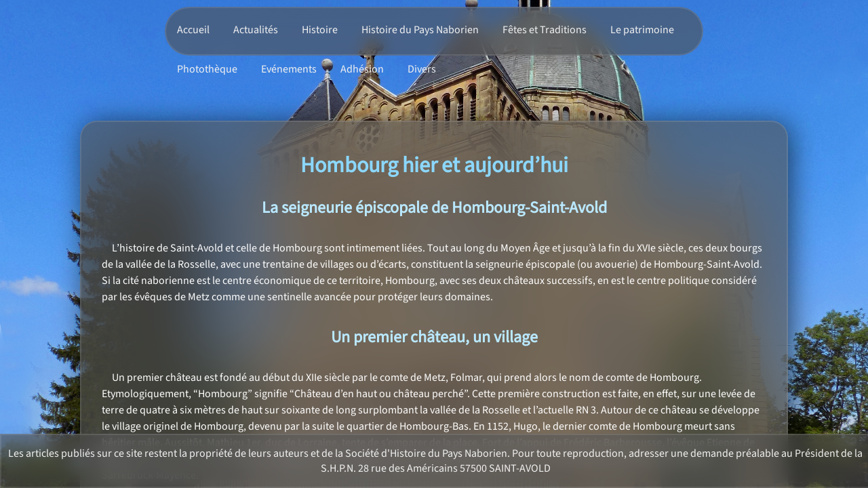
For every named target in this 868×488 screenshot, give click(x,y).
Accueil (193, 30)
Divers (422, 69)
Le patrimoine (642, 30)
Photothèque (207, 69)
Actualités (256, 30)
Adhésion (362, 69)
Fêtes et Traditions (545, 30)
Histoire (320, 30)
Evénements (289, 69)
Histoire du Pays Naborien (420, 30)
